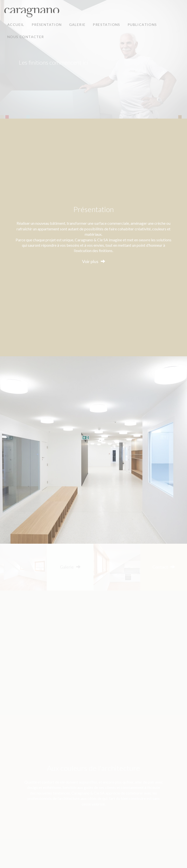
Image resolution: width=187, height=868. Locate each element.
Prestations (106, 25)
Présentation (47, 25)
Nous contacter (26, 37)
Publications (142, 25)
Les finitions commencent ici (53, 62)
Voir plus (90, 261)
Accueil (16, 25)
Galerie (77, 25)
